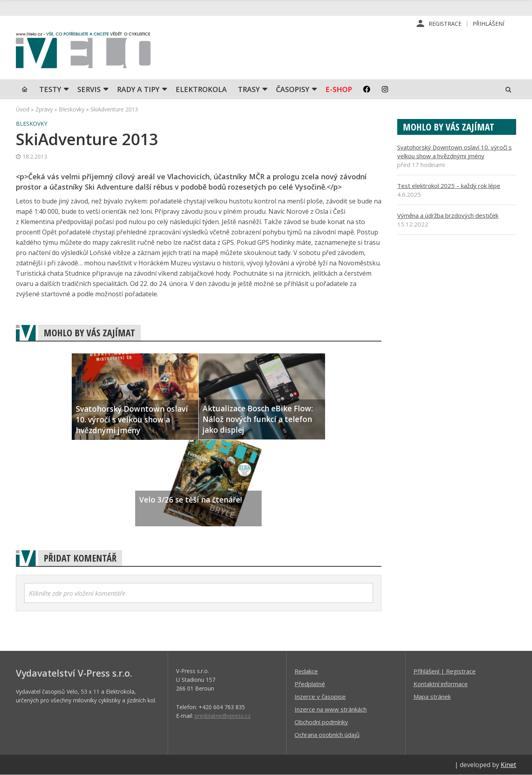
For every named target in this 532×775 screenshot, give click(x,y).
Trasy (249, 89)
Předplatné (310, 684)
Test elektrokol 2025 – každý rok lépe (449, 186)
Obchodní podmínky (321, 722)
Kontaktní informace (441, 684)
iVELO (83, 52)
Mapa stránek (432, 696)
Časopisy (293, 89)
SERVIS (89, 89)
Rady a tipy (138, 89)
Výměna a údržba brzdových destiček (448, 215)
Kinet (508, 765)
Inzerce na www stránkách (331, 709)
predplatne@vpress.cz (223, 716)
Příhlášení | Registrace (445, 671)
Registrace (445, 24)
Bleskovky (72, 109)
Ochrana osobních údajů (327, 735)
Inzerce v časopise (320, 696)
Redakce (306, 671)
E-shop (339, 89)
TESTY (50, 89)
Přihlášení (488, 24)
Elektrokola (201, 89)
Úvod (23, 109)
